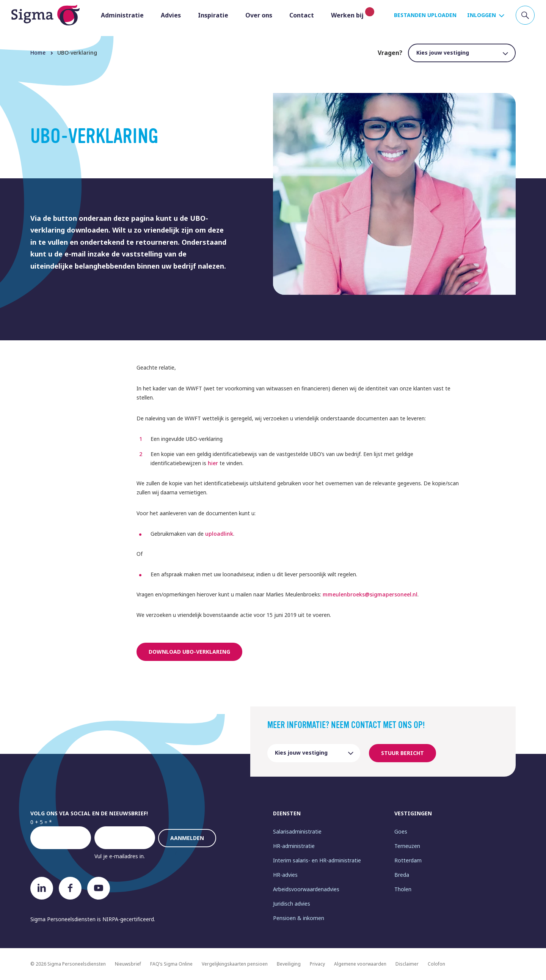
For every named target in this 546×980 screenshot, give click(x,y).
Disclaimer (407, 964)
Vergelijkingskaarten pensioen (235, 964)
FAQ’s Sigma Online (171, 964)
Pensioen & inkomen (299, 918)
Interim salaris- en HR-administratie (317, 860)
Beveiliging (289, 964)
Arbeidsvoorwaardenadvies (306, 889)
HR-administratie (294, 846)
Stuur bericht (402, 753)
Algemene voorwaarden (360, 964)
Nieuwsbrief (128, 964)
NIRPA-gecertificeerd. (129, 919)
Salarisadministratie (297, 831)
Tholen (403, 889)
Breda (402, 875)
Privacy (317, 964)
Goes (401, 831)
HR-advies (285, 875)
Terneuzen (407, 846)
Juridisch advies (292, 904)
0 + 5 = (39, 822)
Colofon (436, 964)
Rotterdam (408, 860)
